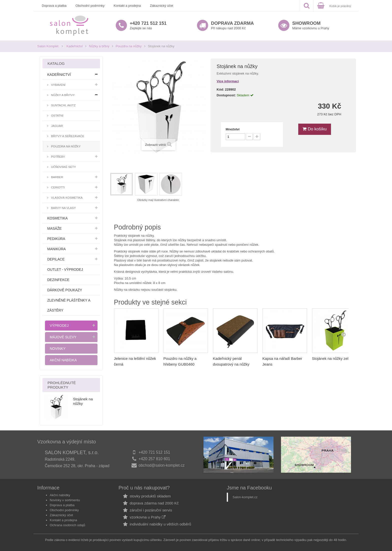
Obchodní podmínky (90, 6)
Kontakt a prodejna (127, 6)
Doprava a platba (54, 6)
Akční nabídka (63, 360)
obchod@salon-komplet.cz (161, 465)
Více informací (228, 81)
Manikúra (56, 249)
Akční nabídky (60, 495)
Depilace (56, 259)
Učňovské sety (63, 167)
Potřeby (58, 157)
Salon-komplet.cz (245, 497)
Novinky (58, 349)
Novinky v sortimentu (65, 500)
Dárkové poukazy (65, 290)
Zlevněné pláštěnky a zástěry (69, 305)
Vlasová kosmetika (66, 198)
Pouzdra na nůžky (129, 46)
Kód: (220, 89)
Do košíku (314, 129)
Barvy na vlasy (63, 208)
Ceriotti (57, 187)
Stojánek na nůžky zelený (333, 358)
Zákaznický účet (162, 6)
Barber (57, 177)
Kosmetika (57, 218)
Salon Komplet (48, 46)
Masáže (54, 228)
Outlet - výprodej (65, 269)
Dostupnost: (226, 95)
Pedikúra (56, 239)
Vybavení (58, 85)
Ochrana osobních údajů (67, 525)
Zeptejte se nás (148, 25)
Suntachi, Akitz (63, 105)
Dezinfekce (58, 280)
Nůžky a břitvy (99, 46)
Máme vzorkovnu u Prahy (311, 25)
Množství (233, 129)
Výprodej (59, 326)
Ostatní (57, 115)
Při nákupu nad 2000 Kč (232, 25)
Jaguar (57, 126)
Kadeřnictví (75, 46)
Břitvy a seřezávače (67, 136)
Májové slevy (63, 337)
